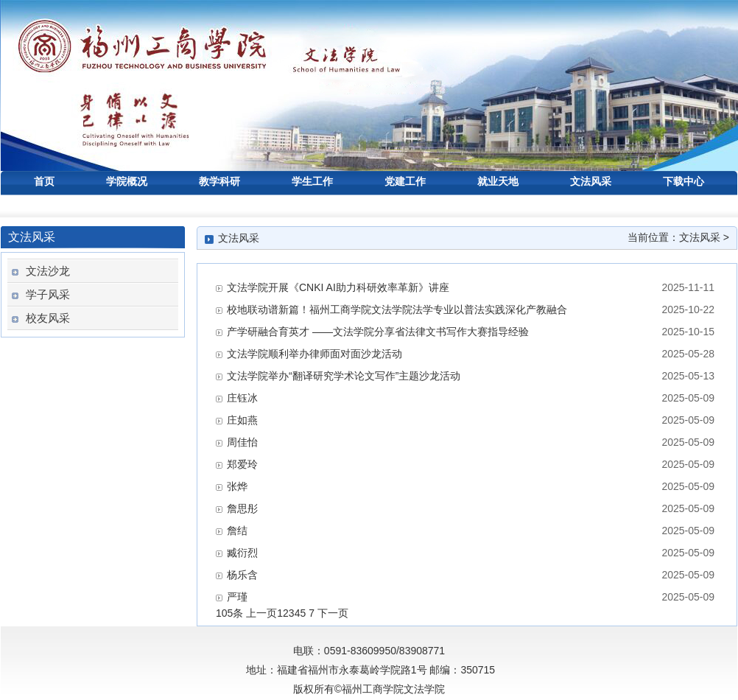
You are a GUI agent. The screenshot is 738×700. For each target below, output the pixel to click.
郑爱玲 (242, 464)
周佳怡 (242, 442)
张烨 (237, 486)
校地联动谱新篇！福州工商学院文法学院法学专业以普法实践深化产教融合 (397, 309)
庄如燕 (242, 420)
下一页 (333, 613)
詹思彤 (242, 508)
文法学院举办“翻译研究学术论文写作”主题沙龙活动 (344, 376)
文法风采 (700, 237)
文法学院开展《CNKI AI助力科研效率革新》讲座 (338, 287)
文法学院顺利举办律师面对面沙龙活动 (314, 354)
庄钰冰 (242, 398)
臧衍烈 (242, 553)
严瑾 (237, 597)
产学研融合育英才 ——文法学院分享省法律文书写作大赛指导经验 (378, 332)
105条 (229, 613)
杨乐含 (242, 575)
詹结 (237, 531)
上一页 (261, 613)
